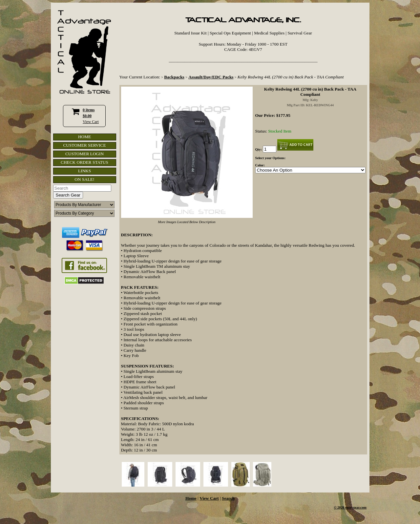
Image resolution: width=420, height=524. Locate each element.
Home (191, 498)
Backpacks (174, 77)
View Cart (91, 122)
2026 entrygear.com (352, 507)
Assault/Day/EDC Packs (211, 77)
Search (228, 498)
